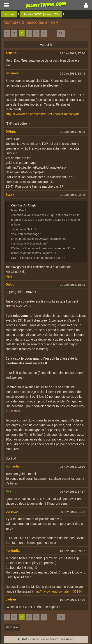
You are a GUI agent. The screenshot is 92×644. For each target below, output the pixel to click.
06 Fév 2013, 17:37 (72, 492)
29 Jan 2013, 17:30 (72, 53)
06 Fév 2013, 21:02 (72, 512)
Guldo (10, 284)
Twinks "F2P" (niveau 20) (41, 14)
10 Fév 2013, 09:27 (72, 551)
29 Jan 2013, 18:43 (72, 74)
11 (61, 33)
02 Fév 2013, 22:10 (72, 467)
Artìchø (11, 53)
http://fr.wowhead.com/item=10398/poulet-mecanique (43, 114)
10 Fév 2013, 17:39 (72, 600)
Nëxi (9, 276)
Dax (8, 491)
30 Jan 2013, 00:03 (72, 132)
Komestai (13, 466)
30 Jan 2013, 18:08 (72, 285)
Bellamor (12, 73)
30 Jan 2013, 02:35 (72, 195)
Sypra (10, 194)
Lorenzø (11, 511)
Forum (9, 14)
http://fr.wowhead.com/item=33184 (58, 591)
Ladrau (11, 599)
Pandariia (13, 551)
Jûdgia (10, 131)
